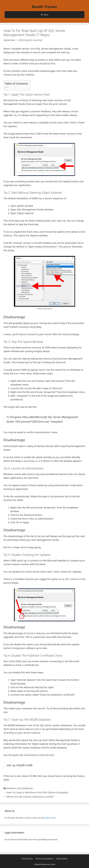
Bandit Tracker (44, 7)
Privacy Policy (27, 859)
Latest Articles (62, 859)
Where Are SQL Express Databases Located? (30, 797)
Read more (51, 818)
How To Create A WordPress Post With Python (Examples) (37, 792)
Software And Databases (20, 788)
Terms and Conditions (44, 859)
